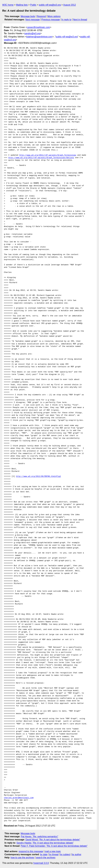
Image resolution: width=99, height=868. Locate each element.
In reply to (66, 20)
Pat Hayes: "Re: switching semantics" (40, 837)
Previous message (51, 20)
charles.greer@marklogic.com (19, 798)
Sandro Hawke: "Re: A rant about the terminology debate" (45, 843)
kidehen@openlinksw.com (39, 37)
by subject (65, 854)
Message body (28, 16)
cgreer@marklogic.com (38, 27)
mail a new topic (53, 851)
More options (54, 16)
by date (44, 854)
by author (77, 854)
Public (33, 5)
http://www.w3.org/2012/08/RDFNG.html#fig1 (38, 476)
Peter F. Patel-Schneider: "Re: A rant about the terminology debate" (54, 846)
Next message (33, 20)
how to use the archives (22, 858)
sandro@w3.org (32, 33)
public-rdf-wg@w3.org (50, 5)
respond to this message (31, 851)
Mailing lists (22, 5)
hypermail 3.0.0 (41, 863)
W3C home (8, 5)
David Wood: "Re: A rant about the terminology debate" (53, 840)
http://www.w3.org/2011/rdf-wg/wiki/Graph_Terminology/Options (41, 158)
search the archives (46, 858)
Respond (41, 16)
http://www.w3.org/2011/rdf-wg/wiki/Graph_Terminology (48, 155)
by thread (54, 854)
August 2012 (70, 5)
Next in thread (80, 20)
